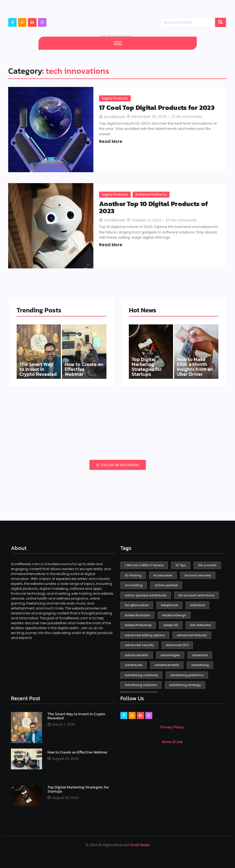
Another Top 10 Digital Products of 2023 (154, 208)
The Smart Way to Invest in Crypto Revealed (38, 369)
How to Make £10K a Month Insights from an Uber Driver (195, 367)
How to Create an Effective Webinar (84, 369)
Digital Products (115, 98)
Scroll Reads (140, 845)
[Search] (188, 22)
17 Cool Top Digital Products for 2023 (157, 108)
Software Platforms (151, 194)
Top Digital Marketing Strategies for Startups (147, 367)
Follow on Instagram (117, 465)
